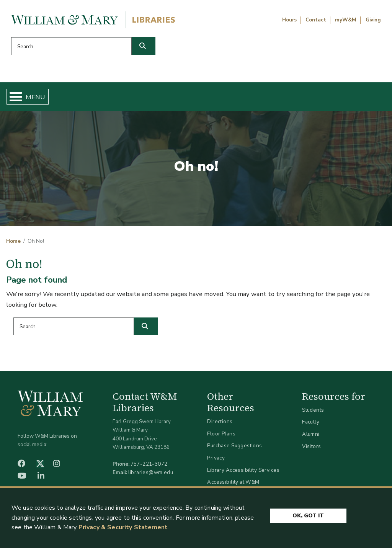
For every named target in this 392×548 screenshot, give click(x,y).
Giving (373, 20)
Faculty (311, 425)
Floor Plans (221, 437)
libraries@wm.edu (151, 475)
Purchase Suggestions (234, 449)
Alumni (311, 437)
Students (313, 413)
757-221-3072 (149, 467)
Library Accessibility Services (243, 473)
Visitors (311, 449)
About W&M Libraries (292, 98)
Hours (289, 20)
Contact (316, 20)
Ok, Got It (308, 514)
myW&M (346, 20)
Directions (220, 424)
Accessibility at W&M (233, 485)
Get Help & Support (145, 98)
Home (33, 98)
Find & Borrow (78, 98)
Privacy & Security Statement (123, 527)
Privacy (216, 461)
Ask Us (358, 98)
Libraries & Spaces (219, 98)
